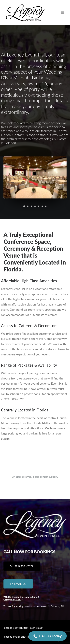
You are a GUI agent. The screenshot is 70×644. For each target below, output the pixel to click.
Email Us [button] (18, 584)
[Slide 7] (46, 206)
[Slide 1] (24, 206)
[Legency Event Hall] (26, 13)
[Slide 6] (42, 206)
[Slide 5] (39, 206)
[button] (62, 13)
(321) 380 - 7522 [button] (22, 566)
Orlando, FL (57, 606)
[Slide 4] (35, 206)
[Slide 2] (28, 206)
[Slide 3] (31, 206)
